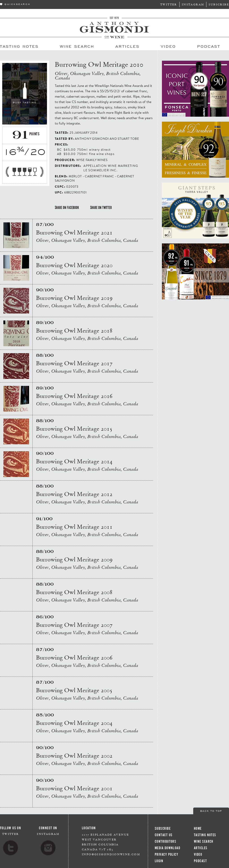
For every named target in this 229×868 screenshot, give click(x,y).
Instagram (193, 4)
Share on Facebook (67, 208)
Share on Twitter (101, 208)
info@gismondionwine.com (111, 854)
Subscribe (219, 4)
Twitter (169, 4)
